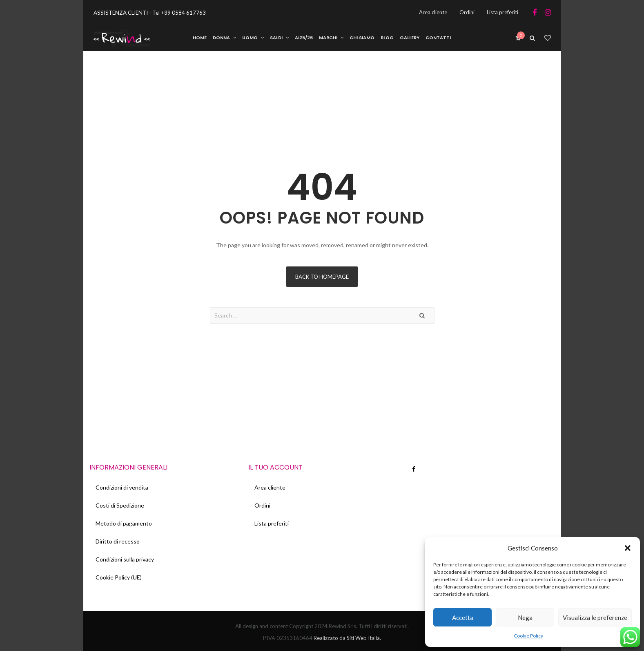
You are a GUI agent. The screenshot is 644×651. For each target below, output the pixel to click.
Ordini (262, 505)
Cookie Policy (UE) (119, 577)
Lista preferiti (272, 523)
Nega (525, 617)
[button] (628, 548)
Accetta (463, 617)
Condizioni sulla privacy (125, 559)
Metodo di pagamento (124, 523)
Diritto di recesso (118, 541)
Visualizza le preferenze (595, 617)
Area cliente (270, 487)
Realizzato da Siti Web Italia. (347, 638)
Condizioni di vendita (122, 487)
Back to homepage (322, 277)
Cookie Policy (528, 636)
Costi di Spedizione (120, 505)
